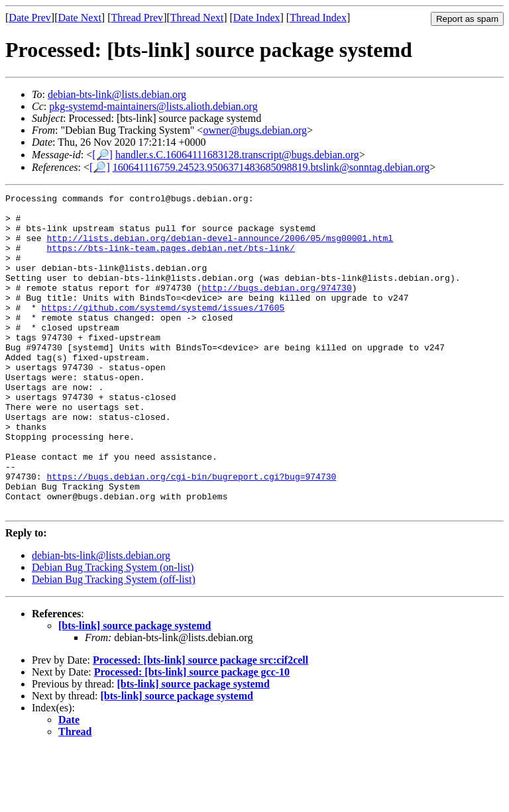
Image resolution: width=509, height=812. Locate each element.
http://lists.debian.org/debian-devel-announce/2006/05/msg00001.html (220, 248)
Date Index (257, 18)
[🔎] (102, 155)
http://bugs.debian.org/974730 (276, 307)
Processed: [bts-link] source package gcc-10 (192, 736)
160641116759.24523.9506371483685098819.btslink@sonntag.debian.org (271, 167)
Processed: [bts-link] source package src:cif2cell (200, 724)
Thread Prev (137, 18)
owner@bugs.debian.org (255, 130)
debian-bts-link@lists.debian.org (117, 94)
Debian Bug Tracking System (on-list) (113, 631)
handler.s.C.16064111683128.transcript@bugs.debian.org (237, 155)
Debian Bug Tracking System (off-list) (114, 643)
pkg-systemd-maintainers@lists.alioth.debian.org (153, 106)
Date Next (80, 18)
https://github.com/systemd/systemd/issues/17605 (163, 331)
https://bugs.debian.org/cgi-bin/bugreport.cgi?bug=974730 (191, 534)
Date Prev (30, 18)
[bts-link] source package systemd (135, 689)
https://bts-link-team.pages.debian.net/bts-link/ (170, 260)
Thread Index (318, 18)
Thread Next (197, 18)
